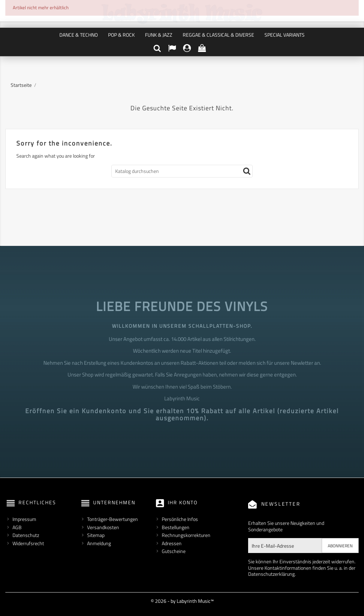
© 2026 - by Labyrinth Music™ (182, 601)
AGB (17, 527)
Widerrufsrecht (28, 543)
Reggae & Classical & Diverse (218, 35)
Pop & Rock (121, 35)
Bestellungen (176, 527)
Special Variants (285, 35)
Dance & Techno (79, 35)
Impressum (24, 519)
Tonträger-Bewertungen (113, 519)
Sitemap (96, 535)
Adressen (172, 543)
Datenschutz (26, 535)
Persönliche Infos (180, 519)
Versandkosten (103, 527)
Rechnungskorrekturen (186, 535)
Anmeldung (99, 543)
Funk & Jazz (159, 35)
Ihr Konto (183, 502)
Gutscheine (174, 551)
